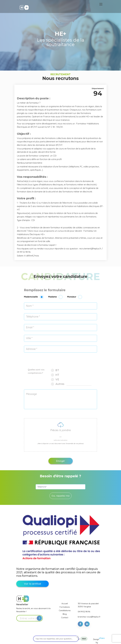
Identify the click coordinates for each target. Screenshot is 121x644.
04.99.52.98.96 (84, 612)
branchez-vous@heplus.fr (89, 617)
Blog (65, 614)
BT (55, 370)
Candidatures (65, 610)
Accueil (65, 604)
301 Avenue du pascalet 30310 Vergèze (88, 605)
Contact (65, 617)
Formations (65, 607)
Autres (58, 384)
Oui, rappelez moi (60, 496)
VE (55, 379)
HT (55, 375)
